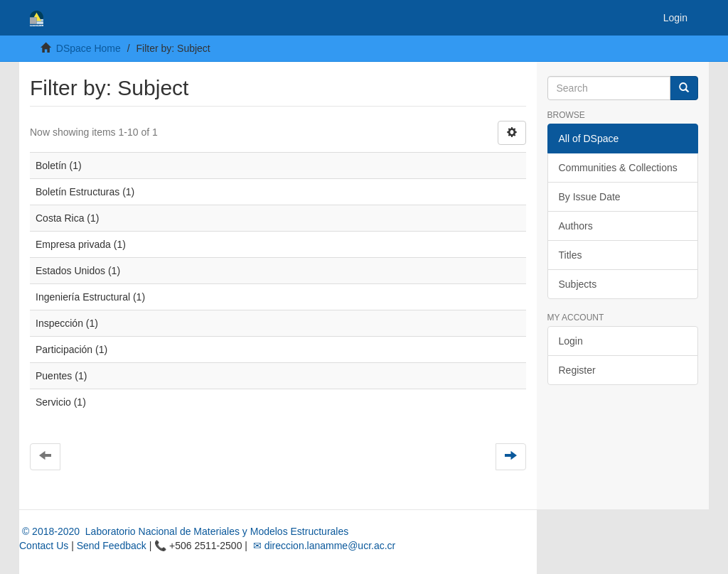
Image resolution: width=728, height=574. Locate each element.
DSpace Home (89, 48)
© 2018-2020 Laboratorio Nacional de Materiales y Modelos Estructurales (184, 531)
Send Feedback (112, 546)
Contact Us (44, 546)
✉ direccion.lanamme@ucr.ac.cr (323, 546)
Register (577, 370)
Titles (571, 255)
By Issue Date (590, 197)
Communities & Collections (618, 168)
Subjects (578, 284)
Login (571, 341)
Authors (576, 226)
